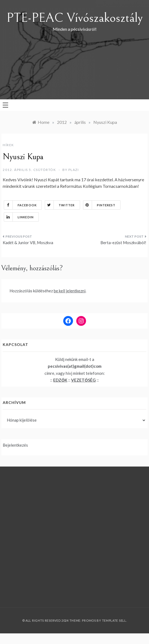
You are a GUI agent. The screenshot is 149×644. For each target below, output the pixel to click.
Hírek (8, 145)
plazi (74, 170)
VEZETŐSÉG (83, 380)
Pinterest (99, 205)
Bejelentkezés (15, 445)
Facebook (20, 205)
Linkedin (19, 217)
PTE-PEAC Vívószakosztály (75, 18)
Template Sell (114, 620)
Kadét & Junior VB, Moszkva (28, 243)
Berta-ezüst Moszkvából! (123, 243)
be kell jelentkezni (70, 291)
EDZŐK (60, 380)
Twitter (60, 205)
